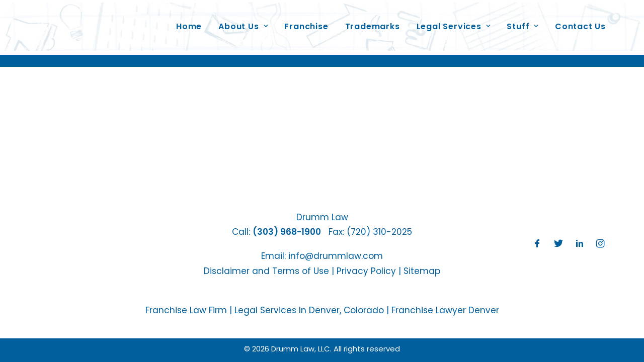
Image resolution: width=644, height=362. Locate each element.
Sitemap (422, 271)
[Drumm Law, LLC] (85, 22)
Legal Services (454, 22)
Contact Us (580, 22)
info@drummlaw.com (336, 256)
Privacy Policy (366, 271)
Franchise (306, 22)
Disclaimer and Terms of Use (266, 271)
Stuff (522, 22)
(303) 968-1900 (287, 232)
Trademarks (373, 22)
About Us (243, 22)
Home (189, 22)
